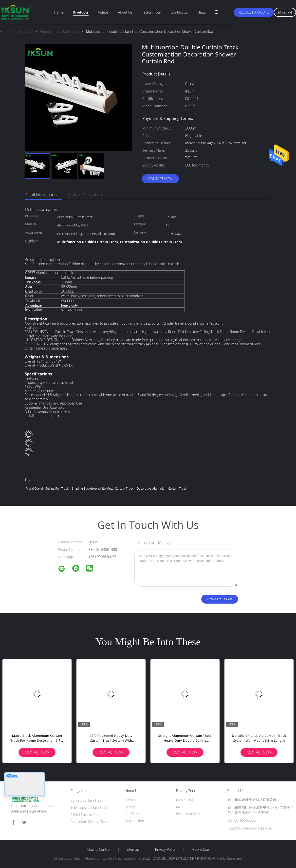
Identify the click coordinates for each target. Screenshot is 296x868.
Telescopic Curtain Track (89, 807)
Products (81, 12)
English (285, 12)
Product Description (84, 195)
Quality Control (99, 850)
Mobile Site (200, 850)
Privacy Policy (165, 850)
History (130, 800)
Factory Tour (152, 12)
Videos (103, 12)
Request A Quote (254, 12)
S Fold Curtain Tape (86, 815)
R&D (180, 807)
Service (130, 807)
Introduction (134, 821)
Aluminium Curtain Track (90, 822)
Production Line (188, 814)
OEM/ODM (185, 800)
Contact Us (179, 12)
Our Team (133, 814)
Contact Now (160, 179)
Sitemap (133, 850)
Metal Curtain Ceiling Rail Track (47, 489)
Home (59, 12)
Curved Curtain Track (87, 800)
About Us (125, 12)
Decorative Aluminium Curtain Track (162, 489)
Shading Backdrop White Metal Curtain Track (102, 489)
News (202, 12)
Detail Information (41, 195)
